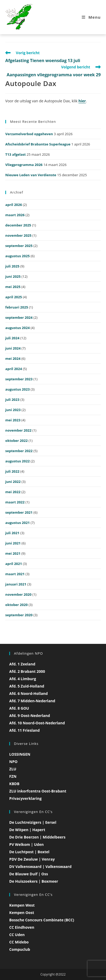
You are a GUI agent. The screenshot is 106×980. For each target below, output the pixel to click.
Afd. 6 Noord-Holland (28, 693)
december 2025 (18, 225)
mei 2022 (13, 492)
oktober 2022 (16, 441)
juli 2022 (12, 471)
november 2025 (18, 235)
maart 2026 (15, 215)
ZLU (13, 769)
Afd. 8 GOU (19, 708)
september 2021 (19, 512)
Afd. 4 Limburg (23, 679)
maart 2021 (15, 574)
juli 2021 (12, 533)
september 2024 (19, 317)
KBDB (14, 784)
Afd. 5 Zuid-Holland (27, 686)
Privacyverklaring (25, 798)
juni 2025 (13, 276)
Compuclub (20, 949)
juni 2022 (13, 482)
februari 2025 (17, 307)
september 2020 (19, 615)
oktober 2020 (16, 605)
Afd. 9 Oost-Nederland (30, 716)
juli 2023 (12, 400)
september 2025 (19, 246)
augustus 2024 (18, 328)
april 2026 (14, 205)
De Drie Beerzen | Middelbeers (37, 837)
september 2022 (19, 451)
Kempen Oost (22, 913)
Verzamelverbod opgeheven (29, 134)
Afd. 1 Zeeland (22, 664)
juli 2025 (12, 266)
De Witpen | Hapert (27, 830)
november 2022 (18, 430)
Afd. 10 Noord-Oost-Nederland (37, 723)
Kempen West (22, 905)
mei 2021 (13, 553)
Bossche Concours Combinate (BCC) (42, 920)
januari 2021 (16, 584)
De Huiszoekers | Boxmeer (34, 881)
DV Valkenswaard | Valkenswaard (40, 867)
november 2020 (18, 594)
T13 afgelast (16, 154)
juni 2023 (13, 410)
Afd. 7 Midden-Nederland (32, 701)
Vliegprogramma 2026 (24, 165)
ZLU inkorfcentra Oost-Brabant (38, 791)
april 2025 (14, 297)
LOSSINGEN (20, 754)
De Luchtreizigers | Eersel (33, 822)
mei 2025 (13, 287)
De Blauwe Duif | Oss (29, 874)
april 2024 (14, 369)
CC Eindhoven (22, 927)
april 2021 (14, 564)
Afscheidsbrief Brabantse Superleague (38, 144)
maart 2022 (15, 502)
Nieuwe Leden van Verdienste (31, 175)
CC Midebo (19, 942)
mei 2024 (13, 358)
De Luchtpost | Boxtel (29, 852)
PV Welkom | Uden (27, 844)
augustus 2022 (18, 461)
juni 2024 (13, 348)
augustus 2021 (18, 523)
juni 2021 (13, 543)
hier (82, 101)
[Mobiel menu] (91, 17)
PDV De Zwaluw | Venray (32, 859)
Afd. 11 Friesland (25, 730)
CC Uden (17, 935)
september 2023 (19, 379)
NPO (13, 762)
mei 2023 (13, 420)
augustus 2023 (18, 389)
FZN (13, 776)
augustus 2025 (18, 256)
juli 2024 (12, 338)
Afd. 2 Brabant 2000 (27, 671)
